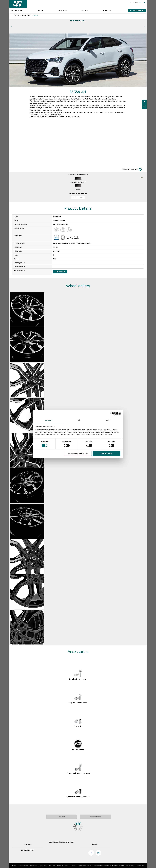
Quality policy (43, 866)
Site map (66, 866)
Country (136, 2)
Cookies (59, 866)
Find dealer (60, 272)
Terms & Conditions (23, 866)
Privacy (14, 866)
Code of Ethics (34, 866)
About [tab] (108, 420)
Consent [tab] (48, 420)
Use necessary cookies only (78, 453)
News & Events (109, 11)
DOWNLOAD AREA (28, 850)
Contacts (28, 844)
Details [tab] (78, 420)
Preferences (52, 866)
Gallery (40, 11)
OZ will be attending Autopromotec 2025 (61, 842)
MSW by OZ (63, 11)
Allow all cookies (107, 453)
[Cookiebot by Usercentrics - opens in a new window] (112, 414)
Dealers (85, 11)
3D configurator (136, 10)
